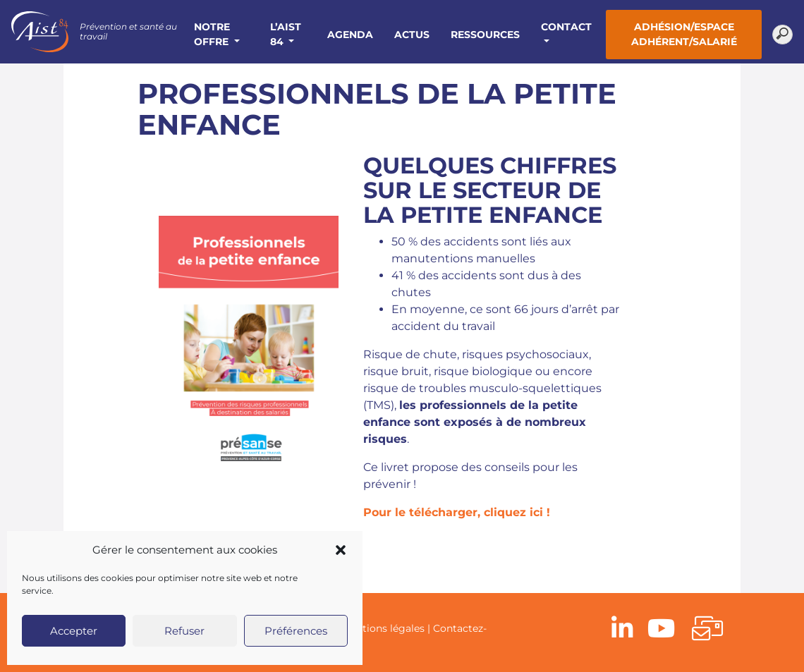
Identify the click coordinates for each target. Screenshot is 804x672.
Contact (566, 27)
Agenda (350, 35)
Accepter (74, 631)
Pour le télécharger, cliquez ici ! (457, 512)
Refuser (184, 631)
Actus (412, 35)
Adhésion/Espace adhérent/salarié (684, 34)
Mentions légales (383, 628)
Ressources (485, 35)
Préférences (296, 631)
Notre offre (213, 34)
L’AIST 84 (286, 34)
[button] (341, 550)
